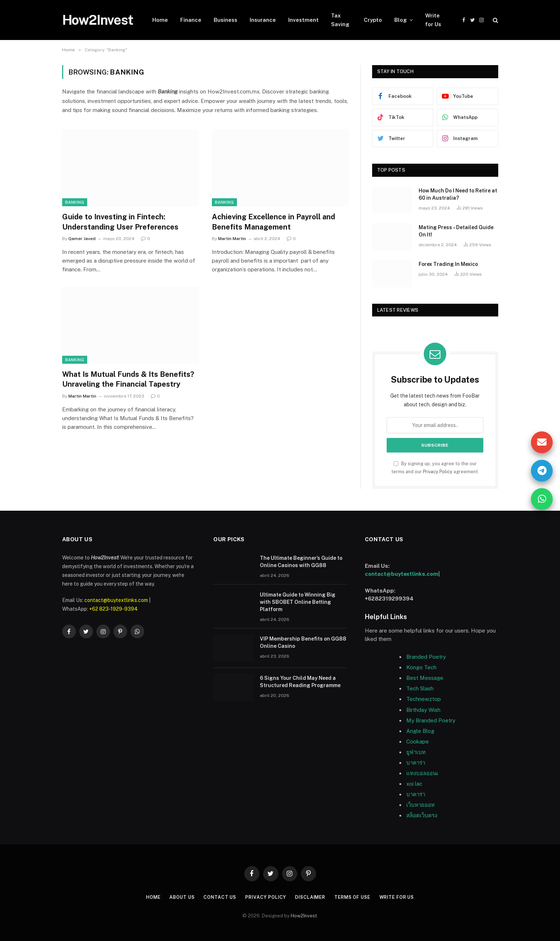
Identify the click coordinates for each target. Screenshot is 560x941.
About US (176, 897)
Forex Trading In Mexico (448, 264)
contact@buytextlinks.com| (402, 574)
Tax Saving (340, 20)
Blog (400, 20)
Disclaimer (311, 897)
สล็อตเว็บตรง (422, 815)
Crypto (373, 20)
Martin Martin (232, 239)
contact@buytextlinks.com (116, 600)
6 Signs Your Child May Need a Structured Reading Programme (300, 682)
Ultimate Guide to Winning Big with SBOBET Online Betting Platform (298, 602)
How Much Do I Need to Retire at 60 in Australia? (458, 194)
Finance (191, 20)
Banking (75, 202)
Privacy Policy (438, 472)
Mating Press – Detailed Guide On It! (456, 231)
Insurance (263, 20)
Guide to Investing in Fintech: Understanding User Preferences (120, 222)
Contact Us (216, 897)
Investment (303, 20)
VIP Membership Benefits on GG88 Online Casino (303, 642)
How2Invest (304, 916)
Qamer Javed (82, 239)
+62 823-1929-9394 (113, 609)
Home (160, 20)
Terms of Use (355, 897)
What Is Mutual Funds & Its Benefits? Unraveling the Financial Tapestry (128, 379)
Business (225, 20)
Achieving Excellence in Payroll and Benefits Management (273, 222)
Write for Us (433, 20)
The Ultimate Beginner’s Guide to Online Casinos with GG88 (301, 562)
